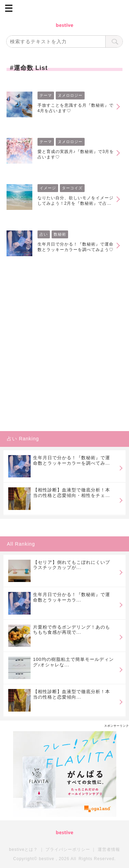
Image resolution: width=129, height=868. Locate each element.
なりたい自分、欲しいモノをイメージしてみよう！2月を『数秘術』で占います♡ (76, 201)
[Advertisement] (64, 362)
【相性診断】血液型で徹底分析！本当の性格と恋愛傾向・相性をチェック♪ (72, 493)
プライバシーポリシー (68, 849)
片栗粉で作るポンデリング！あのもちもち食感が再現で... (72, 630)
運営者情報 (109, 849)
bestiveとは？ (23, 849)
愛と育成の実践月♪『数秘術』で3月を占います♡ (76, 154)
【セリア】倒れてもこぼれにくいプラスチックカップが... (72, 565)
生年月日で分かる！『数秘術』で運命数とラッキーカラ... (72, 597)
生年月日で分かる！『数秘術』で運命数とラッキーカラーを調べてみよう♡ (76, 247)
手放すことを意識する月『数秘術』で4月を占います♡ (76, 108)
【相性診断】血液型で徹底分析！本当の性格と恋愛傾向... (72, 694)
